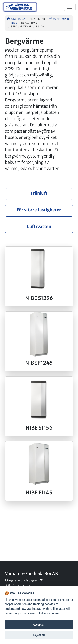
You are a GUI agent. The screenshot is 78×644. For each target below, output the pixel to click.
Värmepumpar (59, 19)
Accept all (39, 625)
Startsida (16, 19)
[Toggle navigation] (70, 7)
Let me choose (49, 613)
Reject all (39, 635)
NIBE (14, 23)
